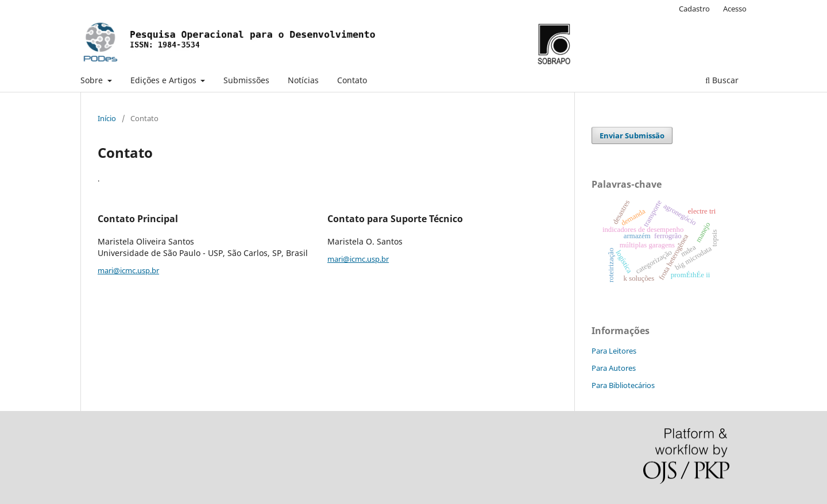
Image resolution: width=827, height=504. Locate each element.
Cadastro (694, 9)
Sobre (93, 80)
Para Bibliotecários (623, 385)
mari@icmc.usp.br (128, 270)
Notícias (303, 80)
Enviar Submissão (632, 135)
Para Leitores (614, 351)
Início (107, 118)
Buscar (722, 80)
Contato (352, 80)
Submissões (246, 80)
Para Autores (614, 368)
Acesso (735, 9)
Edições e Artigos (165, 80)
